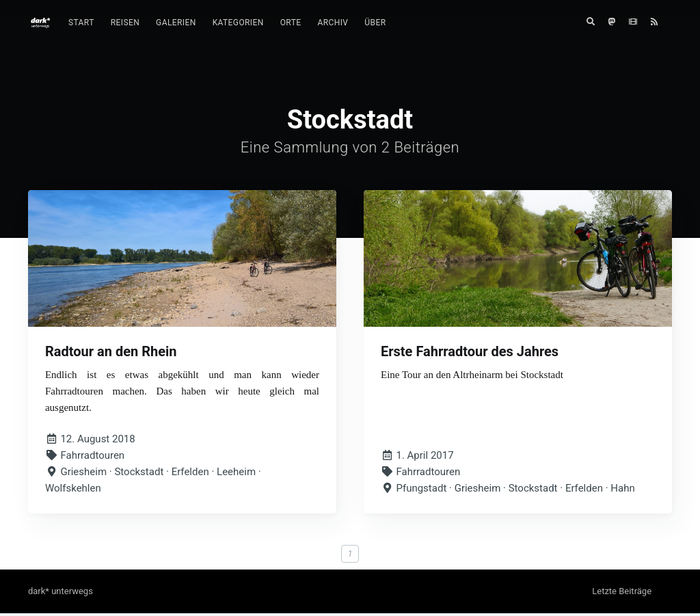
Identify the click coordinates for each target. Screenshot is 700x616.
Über (375, 23)
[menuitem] (81, 23)
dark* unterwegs (60, 594)
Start (81, 23)
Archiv (333, 23)
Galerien (176, 23)
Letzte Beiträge (622, 594)
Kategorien (238, 23)
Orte (291, 23)
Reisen (125, 23)
